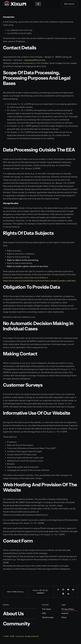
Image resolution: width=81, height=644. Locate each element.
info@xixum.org (17, 592)
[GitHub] (63, 590)
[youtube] (68, 590)
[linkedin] (73, 590)
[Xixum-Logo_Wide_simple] (15, 1)
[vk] (68, 594)
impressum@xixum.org (35, 60)
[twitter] (58, 590)
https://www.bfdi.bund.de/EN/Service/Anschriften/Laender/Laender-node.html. (40, 281)
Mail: (9, 592)
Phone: (36, 590)
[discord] (63, 594)
